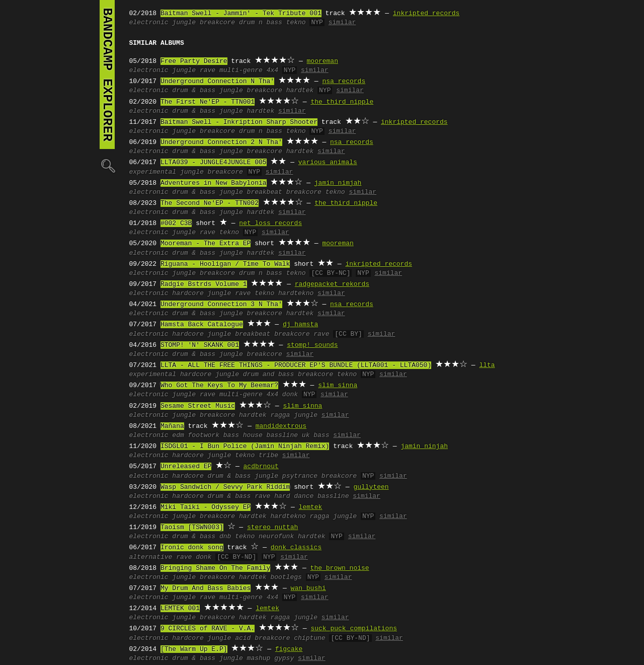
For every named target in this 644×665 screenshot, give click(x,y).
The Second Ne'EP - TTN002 (210, 203)
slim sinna (338, 386)
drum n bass (261, 23)
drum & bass (194, 91)
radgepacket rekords (332, 284)
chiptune (309, 638)
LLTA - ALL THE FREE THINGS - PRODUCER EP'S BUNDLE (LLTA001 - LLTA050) (296, 365)
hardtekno (296, 293)
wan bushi (308, 588)
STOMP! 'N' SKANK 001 (200, 345)
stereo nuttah (272, 528)
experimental (153, 172)
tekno (296, 23)
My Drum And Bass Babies (206, 588)
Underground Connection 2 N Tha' (221, 142)
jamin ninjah (424, 447)
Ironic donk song (192, 548)
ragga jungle (294, 415)
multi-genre (241, 70)
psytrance (300, 476)
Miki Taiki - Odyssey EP (206, 507)
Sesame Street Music (198, 406)
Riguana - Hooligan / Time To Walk (225, 264)
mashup (259, 658)
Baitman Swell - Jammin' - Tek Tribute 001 (241, 14)
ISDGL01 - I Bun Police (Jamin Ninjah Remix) (245, 447)
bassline (282, 435)
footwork (204, 435)
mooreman (323, 61)
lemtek (311, 507)
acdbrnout (261, 467)
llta (487, 365)
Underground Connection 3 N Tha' (221, 305)
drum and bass (268, 375)
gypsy (284, 658)
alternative (151, 557)
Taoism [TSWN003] (192, 528)
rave (208, 70)
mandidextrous (281, 426)
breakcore (217, 23)
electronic (149, 23)
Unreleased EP (186, 467)
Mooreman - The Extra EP (206, 244)
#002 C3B (176, 224)
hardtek (300, 91)
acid (243, 638)
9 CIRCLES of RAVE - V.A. (208, 629)
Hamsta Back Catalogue (202, 325)
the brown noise (340, 568)
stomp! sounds (312, 345)
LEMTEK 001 (180, 609)
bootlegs (286, 577)
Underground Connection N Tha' (217, 82)
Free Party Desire (194, 61)
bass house (243, 435)
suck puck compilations (354, 629)
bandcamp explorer (107, 75)
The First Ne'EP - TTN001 (208, 102)
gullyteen (371, 487)
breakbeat (265, 192)
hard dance (294, 496)
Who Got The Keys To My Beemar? (219, 386)
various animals (328, 163)
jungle (184, 23)
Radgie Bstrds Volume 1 (204, 284)
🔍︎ (107, 165)
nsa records (344, 82)
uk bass (316, 435)
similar (342, 23)
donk (290, 395)
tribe (268, 456)
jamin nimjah (338, 183)
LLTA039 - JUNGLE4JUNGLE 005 (214, 163)
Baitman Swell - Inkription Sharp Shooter (239, 122)
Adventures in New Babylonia (214, 183)
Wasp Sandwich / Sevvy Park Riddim (225, 487)
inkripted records (426, 14)
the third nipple (342, 102)
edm (178, 435)
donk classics (296, 548)
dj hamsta (300, 325)
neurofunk (276, 537)
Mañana (172, 426)
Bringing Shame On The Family (215, 568)
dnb (225, 537)
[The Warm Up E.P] (194, 649)
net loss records (270, 224)
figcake (289, 649)
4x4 (272, 70)
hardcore (188, 293)
